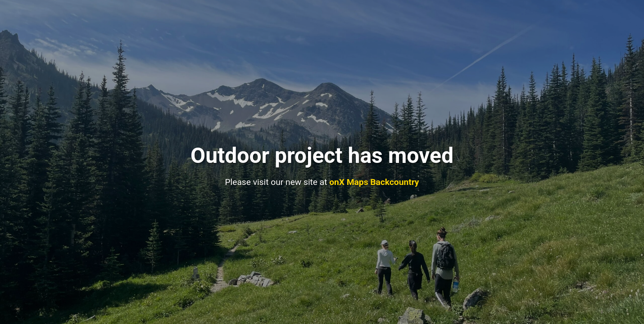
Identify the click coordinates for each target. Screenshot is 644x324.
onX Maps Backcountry (374, 182)
